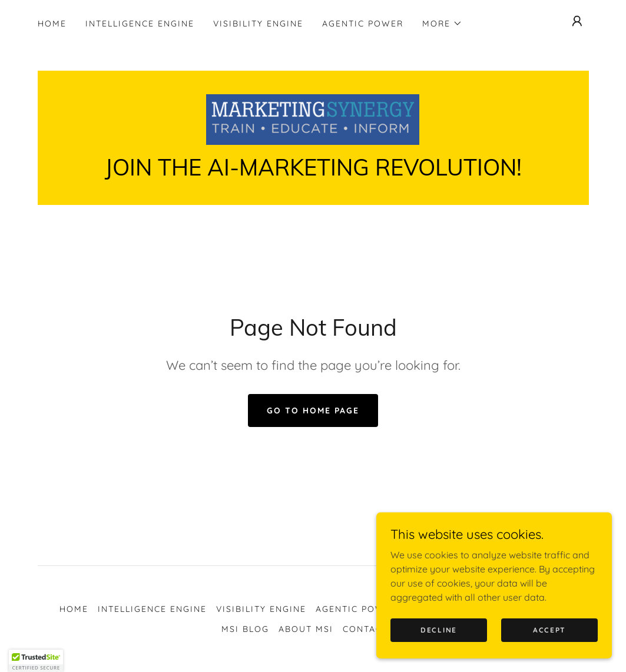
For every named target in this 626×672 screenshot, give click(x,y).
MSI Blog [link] (245, 629)
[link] (313, 118)
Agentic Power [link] (363, 24)
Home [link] (52, 24)
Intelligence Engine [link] (140, 24)
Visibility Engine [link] (258, 24)
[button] (442, 24)
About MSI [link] (306, 629)
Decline (439, 630)
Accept (549, 630)
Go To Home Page (313, 411)
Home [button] (74, 609)
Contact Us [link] (374, 629)
